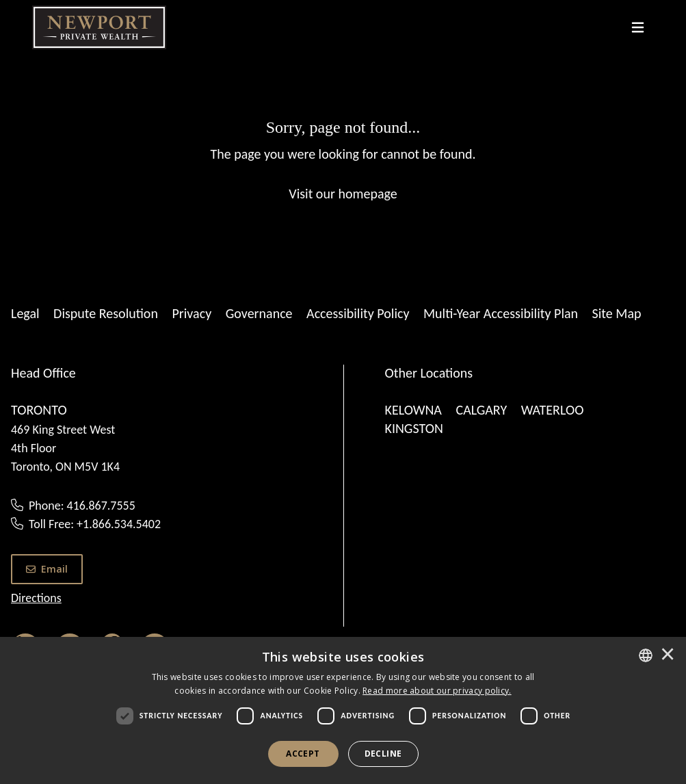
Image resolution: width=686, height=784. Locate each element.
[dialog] (343, 710)
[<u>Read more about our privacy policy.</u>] (437, 691)
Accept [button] (303, 754)
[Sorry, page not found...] (343, 159)
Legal (25, 313)
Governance (259, 313)
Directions (36, 598)
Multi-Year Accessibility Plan (501, 313)
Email (47, 569)
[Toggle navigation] (638, 27)
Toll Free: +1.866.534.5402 (95, 524)
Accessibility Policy (358, 313)
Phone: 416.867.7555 (82, 506)
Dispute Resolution (106, 313)
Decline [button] (383, 754)
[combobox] (646, 655)
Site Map (617, 313)
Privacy (192, 313)
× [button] (668, 655)
